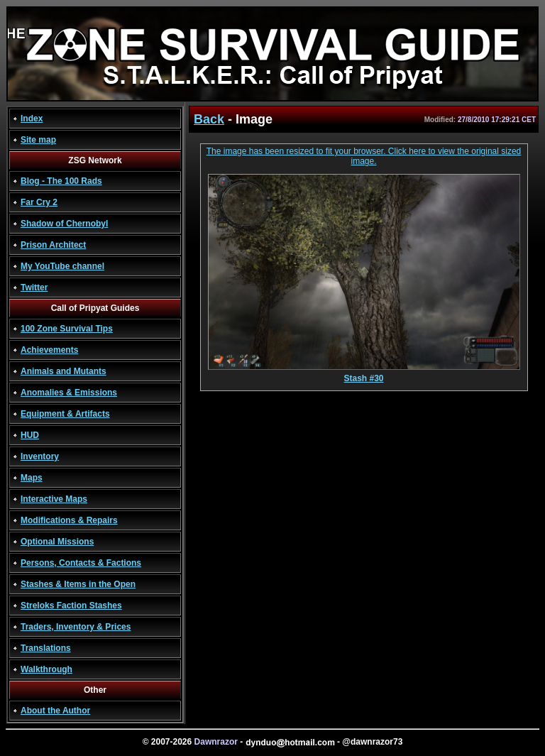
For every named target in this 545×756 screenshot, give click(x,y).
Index (32, 119)
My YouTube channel (62, 266)
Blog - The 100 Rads (61, 181)
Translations (46, 648)
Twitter (34, 287)
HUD (30, 435)
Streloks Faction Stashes (71, 606)
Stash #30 (364, 374)
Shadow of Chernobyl (64, 224)
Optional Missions (57, 542)
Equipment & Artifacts (65, 414)
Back (209, 119)
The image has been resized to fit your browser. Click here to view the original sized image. (364, 156)
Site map (38, 140)
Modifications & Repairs (69, 520)
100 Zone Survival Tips (67, 329)
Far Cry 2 (39, 202)
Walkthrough (46, 669)
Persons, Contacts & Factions (81, 563)
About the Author (55, 711)
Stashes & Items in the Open (78, 584)
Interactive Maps (54, 499)
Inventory (40, 456)
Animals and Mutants (64, 371)
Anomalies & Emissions (69, 393)
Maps (32, 478)
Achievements (49, 350)
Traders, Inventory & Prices (76, 627)
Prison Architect (53, 245)
